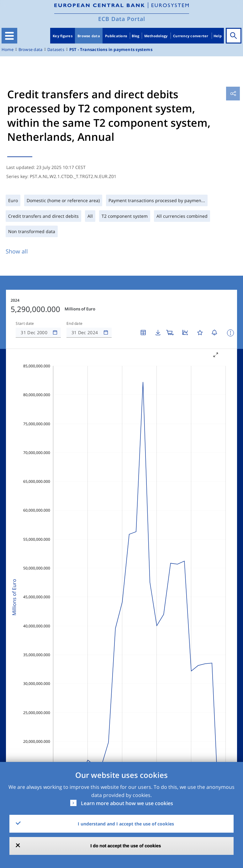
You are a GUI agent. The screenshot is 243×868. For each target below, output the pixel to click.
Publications (116, 36)
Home (8, 50)
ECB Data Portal (122, 19)
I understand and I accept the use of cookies (126, 824)
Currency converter (191, 36)
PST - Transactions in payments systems (111, 50)
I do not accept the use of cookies (126, 846)
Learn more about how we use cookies (127, 803)
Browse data (89, 36)
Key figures (63, 36)
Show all (17, 251)
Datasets (56, 50)
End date (75, 324)
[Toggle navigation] (9, 36)
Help (218, 36)
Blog (135, 36)
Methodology (156, 36)
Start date (25, 324)
